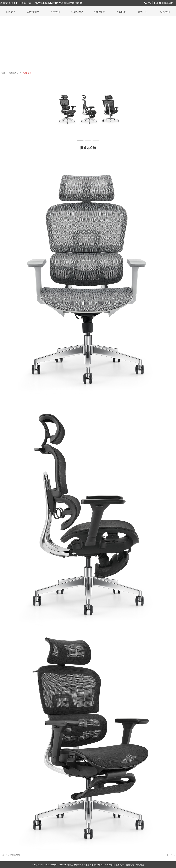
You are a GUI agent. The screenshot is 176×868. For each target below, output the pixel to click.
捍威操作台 (14, 73)
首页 (3, 73)
